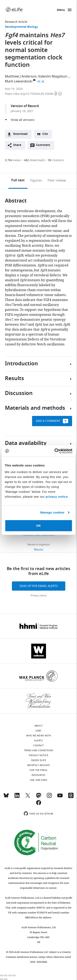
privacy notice (57, 497)
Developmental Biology (21, 27)
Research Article (16, 22)
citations (56, 160)
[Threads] (71, 797)
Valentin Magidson (53, 76)
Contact (38, 745)
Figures (36, 180)
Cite (45, 134)
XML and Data (38, 780)
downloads (34, 160)
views (13, 160)
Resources (38, 775)
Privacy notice (38, 596)
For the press (38, 770)
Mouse (38, 550)
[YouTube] (60, 797)
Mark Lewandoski (19, 81)
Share (17, 145)
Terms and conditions (38, 750)
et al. (42, 81)
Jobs (38, 731)
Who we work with (38, 736)
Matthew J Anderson (21, 76)
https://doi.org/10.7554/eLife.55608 (29, 94)
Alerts (38, 740)
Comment (44, 146)
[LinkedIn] (17, 797)
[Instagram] (49, 797)
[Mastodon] (39, 797)
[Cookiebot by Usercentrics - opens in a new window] (55, 451)
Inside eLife (38, 760)
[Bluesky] (6, 797)
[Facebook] (39, 804)
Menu (61, 10)
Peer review (57, 180)
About (39, 726)
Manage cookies (52, 512)
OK (38, 526)
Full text (18, 180)
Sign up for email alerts (39, 586)
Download (20, 134)
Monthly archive (39, 765)
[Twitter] (28, 797)
